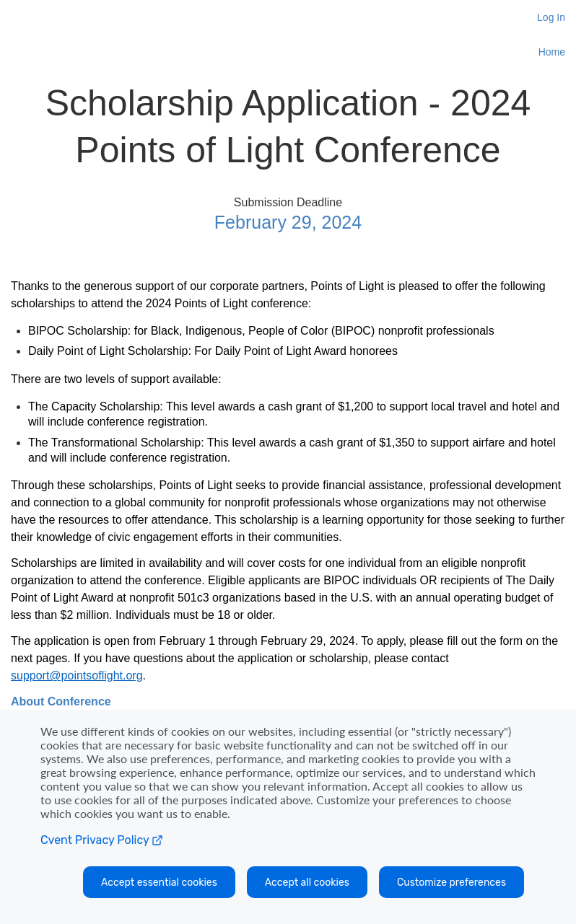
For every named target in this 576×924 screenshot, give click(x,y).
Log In (551, 17)
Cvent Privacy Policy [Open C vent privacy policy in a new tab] (102, 840)
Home (552, 52)
